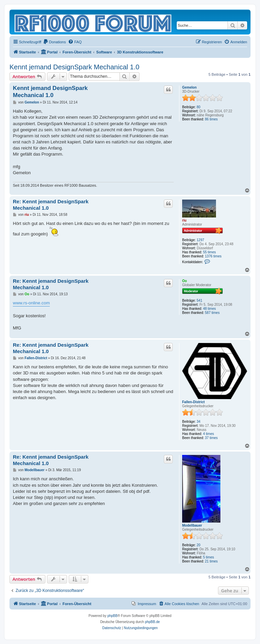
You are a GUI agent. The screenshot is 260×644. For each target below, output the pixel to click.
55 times (210, 252)
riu (184, 220)
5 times (209, 557)
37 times (211, 438)
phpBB (112, 616)
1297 (200, 240)
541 (200, 301)
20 (199, 545)
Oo (185, 281)
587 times (212, 313)
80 (199, 107)
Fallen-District (193, 402)
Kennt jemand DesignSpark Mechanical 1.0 (74, 67)
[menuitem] (55, 42)
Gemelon (189, 87)
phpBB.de (152, 622)
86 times (211, 119)
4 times (209, 434)
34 (199, 422)
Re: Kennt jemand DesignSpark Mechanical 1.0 (51, 205)
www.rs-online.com (31, 303)
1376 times (213, 256)
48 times (210, 309)
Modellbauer (192, 525)
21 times (211, 561)
